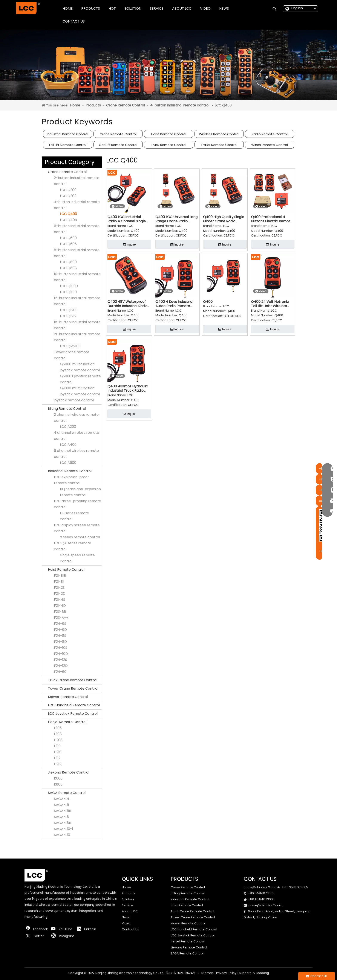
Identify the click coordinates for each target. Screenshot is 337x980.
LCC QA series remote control (73, 546)
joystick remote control (74, 400)
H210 (58, 752)
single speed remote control (77, 558)
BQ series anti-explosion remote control (80, 492)
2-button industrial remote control (77, 181)
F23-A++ (61, 618)
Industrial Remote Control (67, 134)
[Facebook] (36, 929)
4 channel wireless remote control (77, 436)
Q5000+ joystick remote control (80, 379)
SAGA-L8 (61, 817)
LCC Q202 (68, 196)
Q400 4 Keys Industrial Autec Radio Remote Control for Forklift (174, 304)
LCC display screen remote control (77, 528)
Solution (128, 899)
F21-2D (60, 594)
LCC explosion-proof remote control (71, 480)
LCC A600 (68, 463)
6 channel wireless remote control (76, 454)
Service (127, 905)
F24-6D (60, 630)
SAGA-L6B (63, 811)
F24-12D (61, 666)
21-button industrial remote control (77, 337)
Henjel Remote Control (67, 722)
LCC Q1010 (68, 292)
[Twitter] (36, 936)
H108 (58, 734)
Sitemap (207, 973)
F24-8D (60, 642)
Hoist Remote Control (169, 134)
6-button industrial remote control (77, 229)
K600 (58, 778)
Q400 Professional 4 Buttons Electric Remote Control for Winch (272, 219)
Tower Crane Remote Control (73, 688)
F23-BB (60, 612)
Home (126, 887)
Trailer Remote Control (219, 145)
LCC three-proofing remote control (77, 504)
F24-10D (61, 654)
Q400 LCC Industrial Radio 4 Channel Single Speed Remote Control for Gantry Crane (127, 219)
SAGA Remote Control (67, 793)
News (126, 917)
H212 (58, 764)
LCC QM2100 (70, 346)
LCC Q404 (69, 220)
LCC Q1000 (69, 286)
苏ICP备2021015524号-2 (182, 973)
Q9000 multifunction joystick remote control (80, 391)
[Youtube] (62, 929)
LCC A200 (68, 427)
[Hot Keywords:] (274, 9)
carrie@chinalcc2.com (261, 887)
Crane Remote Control (118, 134)
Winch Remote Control (270, 145)
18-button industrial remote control (77, 325)
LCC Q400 (68, 214)
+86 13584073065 (295, 887)
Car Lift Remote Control (118, 145)
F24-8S (60, 636)
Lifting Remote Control (67, 409)
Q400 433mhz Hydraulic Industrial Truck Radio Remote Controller (128, 388)
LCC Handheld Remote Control (74, 705)
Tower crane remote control (72, 355)
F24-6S (60, 624)
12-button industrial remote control (77, 301)
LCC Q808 (68, 268)
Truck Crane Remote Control (73, 680)
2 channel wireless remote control (76, 418)
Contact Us (130, 929)
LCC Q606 (68, 244)
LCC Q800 (68, 262)
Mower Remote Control (68, 697)
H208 (58, 740)
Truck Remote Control (168, 145)
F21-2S (59, 588)
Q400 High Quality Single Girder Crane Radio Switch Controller (224, 219)
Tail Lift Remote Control (67, 145)
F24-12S (61, 660)
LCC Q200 (68, 190)
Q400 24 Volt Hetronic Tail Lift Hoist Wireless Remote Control (270, 304)
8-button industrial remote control (77, 253)
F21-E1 (59, 582)
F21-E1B (60, 576)
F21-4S (60, 600)
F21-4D (60, 606)
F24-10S (61, 648)
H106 (58, 728)
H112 (57, 758)
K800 (58, 784)
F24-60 (60, 672)
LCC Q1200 (69, 310)
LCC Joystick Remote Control (73, 714)
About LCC (130, 911)
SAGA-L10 (62, 835)
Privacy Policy (226, 973)
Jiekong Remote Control (69, 772)
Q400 (208, 302)
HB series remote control (74, 516)
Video (126, 923)
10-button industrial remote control (77, 277)
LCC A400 (68, 445)
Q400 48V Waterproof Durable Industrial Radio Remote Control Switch (127, 304)
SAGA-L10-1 (64, 829)
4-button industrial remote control (77, 205)
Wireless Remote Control (219, 134)
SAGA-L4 (62, 799)
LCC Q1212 (68, 316)
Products (129, 893)
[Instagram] (62, 936)
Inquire (129, 244)
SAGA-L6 (61, 805)
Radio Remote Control (270, 134)
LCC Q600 (68, 238)
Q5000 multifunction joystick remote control (80, 367)
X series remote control (80, 537)
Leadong (262, 973)
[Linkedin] (87, 929)
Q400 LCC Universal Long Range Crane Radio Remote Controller (176, 219)
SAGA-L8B (63, 823)
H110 (57, 746)
